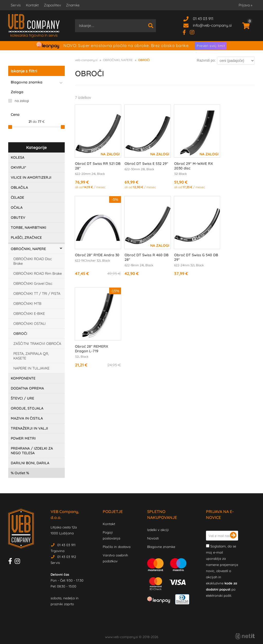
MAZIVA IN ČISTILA (27, 418)
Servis (16, 5)
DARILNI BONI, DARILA (30, 463)
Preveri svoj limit (211, 46)
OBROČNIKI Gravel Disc (33, 283)
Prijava (245, 5)
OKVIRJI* (18, 167)
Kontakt (32, 5)
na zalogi (22, 101)
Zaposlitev (52, 5)
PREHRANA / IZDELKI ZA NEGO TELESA (32, 451)
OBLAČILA (19, 187)
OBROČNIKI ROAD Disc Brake (33, 261)
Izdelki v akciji (158, 530)
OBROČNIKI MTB (27, 304)
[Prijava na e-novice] (233, 536)
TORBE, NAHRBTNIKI (29, 228)
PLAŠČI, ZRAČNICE (26, 238)
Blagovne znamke (161, 547)
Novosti (153, 538)
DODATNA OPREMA (27, 388)
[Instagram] (194, 32)
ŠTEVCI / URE (22, 398)
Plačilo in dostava (117, 547)
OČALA (17, 207)
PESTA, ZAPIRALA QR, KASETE (31, 356)
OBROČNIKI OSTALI (30, 324)
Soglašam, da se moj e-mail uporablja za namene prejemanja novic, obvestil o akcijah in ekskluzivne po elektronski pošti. (222, 571)
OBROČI (20, 334)
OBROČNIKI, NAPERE (28, 249)
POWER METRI (23, 438)
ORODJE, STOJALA (27, 408)
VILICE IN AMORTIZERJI (31, 177)
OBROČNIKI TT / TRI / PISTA (37, 293)
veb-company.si (86, 60)
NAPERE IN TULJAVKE (31, 368)
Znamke (73, 5)
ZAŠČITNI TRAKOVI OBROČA (37, 344)
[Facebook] (186, 32)
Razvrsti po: (206, 60)
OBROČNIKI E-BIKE (29, 314)
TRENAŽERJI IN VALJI (29, 428)
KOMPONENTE (23, 378)
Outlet (20, 473)
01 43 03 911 (203, 19)
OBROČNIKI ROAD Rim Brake (38, 273)
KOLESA (18, 157)
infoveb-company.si (212, 25)
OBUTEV (18, 217)
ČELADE (17, 197)
